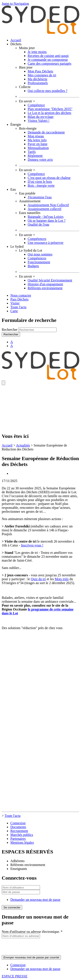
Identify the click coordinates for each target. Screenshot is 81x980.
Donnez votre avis (40, 160)
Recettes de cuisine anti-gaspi (48, 56)
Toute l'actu (18, 307)
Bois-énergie (28, 128)
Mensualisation (38, 148)
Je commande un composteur (48, 60)
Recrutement (19, 831)
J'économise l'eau (40, 197)
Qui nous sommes (40, 254)
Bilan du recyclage (41, 117)
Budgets (33, 266)
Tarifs (32, 152)
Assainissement (30, 201)
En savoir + (27, 101)
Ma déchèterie (37, 79)
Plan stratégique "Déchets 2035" (50, 109)
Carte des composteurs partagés (49, 63)
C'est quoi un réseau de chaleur (49, 178)
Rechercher (10, 330)
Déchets (16, 44)
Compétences (37, 239)
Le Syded (17, 247)
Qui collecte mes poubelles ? (48, 91)
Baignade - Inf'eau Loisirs (46, 217)
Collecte (25, 87)
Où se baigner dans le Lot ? (47, 221)
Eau (13, 189)
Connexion (18, 823)
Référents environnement (45, 288)
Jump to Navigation (15, 4)
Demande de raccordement (46, 132)
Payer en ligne (38, 144)
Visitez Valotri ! (39, 121)
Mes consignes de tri (42, 75)
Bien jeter (26, 67)
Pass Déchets (19, 299)
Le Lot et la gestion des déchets (49, 113)
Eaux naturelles (30, 213)
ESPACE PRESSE (15, 976)
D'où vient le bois (40, 182)
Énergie (16, 125)
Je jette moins (37, 52)
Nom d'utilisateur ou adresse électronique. (32, 932)
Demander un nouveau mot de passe (35, 900)
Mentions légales (22, 843)
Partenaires (18, 839)
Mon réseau (36, 136)
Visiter (15, 303)
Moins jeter (27, 48)
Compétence (36, 105)
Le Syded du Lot (31, 250)
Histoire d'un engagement (45, 284)
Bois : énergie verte (41, 186)
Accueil (16, 40)
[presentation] (35, 947)
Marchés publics (22, 835)
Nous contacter (21, 295)
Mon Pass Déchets (40, 71)
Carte (14, 311)
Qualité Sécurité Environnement (50, 280)
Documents (18, 827)
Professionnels (38, 83)
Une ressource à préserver (46, 243)
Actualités (23, 445)
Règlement (35, 156)
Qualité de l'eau (38, 224)
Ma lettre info (37, 140)
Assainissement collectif (44, 209)
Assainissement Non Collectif (48, 205)
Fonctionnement (39, 262)
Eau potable (27, 193)
